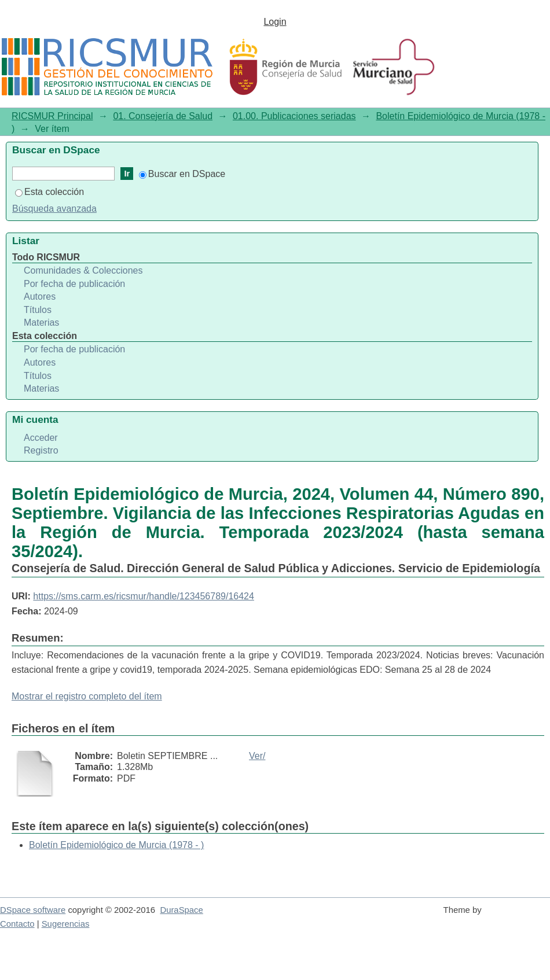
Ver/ (257, 756)
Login (275, 22)
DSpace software (33, 910)
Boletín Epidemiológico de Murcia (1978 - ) (116, 845)
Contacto (17, 924)
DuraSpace (181, 910)
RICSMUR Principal (52, 116)
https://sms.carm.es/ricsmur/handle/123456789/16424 (144, 596)
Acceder (41, 438)
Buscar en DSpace (182, 174)
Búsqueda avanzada (54, 209)
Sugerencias (66, 924)
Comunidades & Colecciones (83, 270)
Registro (41, 450)
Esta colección (49, 192)
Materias (41, 323)
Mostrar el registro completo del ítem (87, 696)
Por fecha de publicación (74, 284)
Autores (40, 296)
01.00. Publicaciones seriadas (294, 116)
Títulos (38, 310)
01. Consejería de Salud (163, 116)
